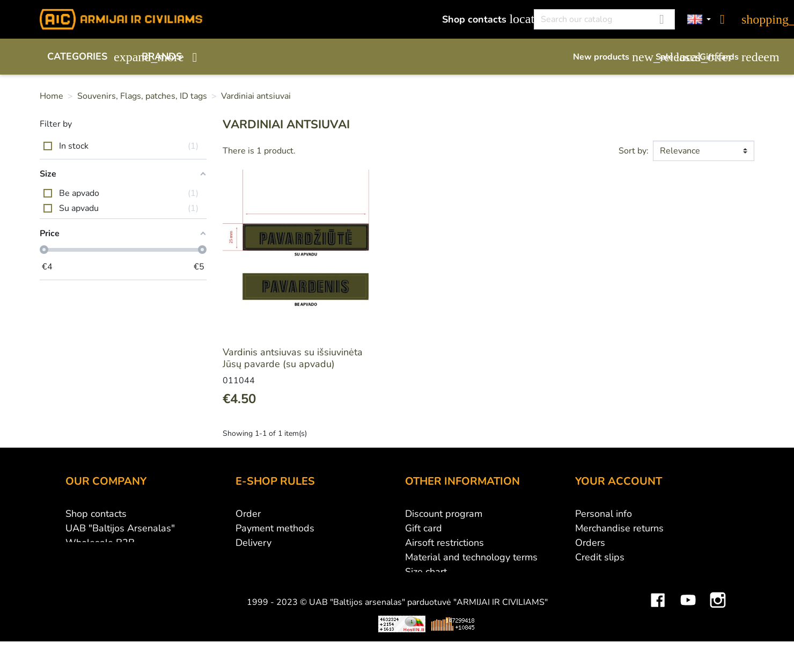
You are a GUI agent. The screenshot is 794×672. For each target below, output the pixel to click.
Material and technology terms (471, 557)
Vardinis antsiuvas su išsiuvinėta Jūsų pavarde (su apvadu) (293, 358)
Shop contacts (482, 19)
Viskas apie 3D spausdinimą (195, 660)
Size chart (426, 572)
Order (248, 514)
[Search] (604, 19)
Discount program (444, 514)
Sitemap (423, 586)
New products (609, 57)
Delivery (253, 543)
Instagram (718, 628)
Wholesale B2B (100, 543)
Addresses (599, 572)
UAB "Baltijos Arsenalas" (120, 528)
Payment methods (275, 528)
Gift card (424, 528)
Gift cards (727, 57)
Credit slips (600, 557)
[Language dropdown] (699, 20)
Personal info (604, 514)
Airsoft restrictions (444, 543)
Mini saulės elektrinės (630, 660)
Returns (252, 557)
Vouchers (595, 586)
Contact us (258, 586)
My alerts (595, 601)
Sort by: (634, 151)
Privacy (251, 572)
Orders (590, 543)
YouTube (688, 628)
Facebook (658, 628)
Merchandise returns (619, 528)
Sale (672, 57)
